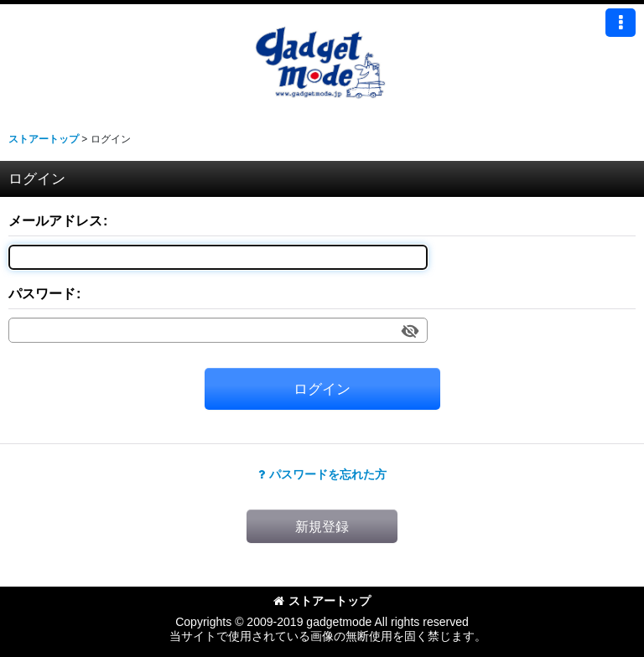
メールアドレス (55, 220)
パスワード (42, 293)
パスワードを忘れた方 (322, 474)
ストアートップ (322, 601)
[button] (621, 23)
